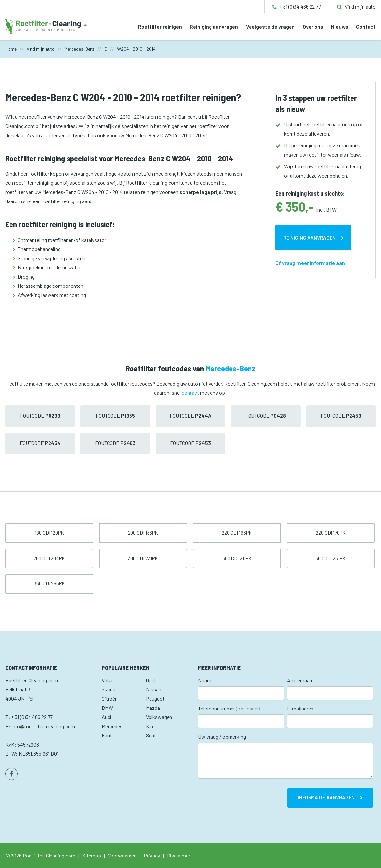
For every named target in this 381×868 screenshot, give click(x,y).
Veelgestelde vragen (270, 26)
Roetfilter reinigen (160, 26)
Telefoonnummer (229, 708)
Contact (366, 26)
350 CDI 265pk (49, 583)
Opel (151, 680)
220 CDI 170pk (331, 533)
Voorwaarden (122, 855)
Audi (107, 717)
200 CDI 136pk (143, 533)
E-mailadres (300, 708)
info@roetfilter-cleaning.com (43, 726)
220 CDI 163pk (237, 533)
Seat (151, 735)
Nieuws (340, 26)
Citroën (110, 699)
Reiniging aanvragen (214, 26)
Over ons (313, 26)
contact (190, 393)
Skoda (109, 689)
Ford (107, 735)
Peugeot (155, 699)
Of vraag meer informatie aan (310, 263)
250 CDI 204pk (49, 558)
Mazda (153, 708)
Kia (150, 726)
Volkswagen (159, 717)
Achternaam (300, 680)
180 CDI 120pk (49, 533)
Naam (205, 680)
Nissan (154, 689)
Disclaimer (179, 855)
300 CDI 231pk (143, 558)
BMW (107, 708)
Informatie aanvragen (326, 797)
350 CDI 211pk (237, 558)
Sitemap (92, 855)
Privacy (152, 855)
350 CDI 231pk (331, 558)
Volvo (108, 680)
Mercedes (112, 726)
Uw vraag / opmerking (222, 737)
